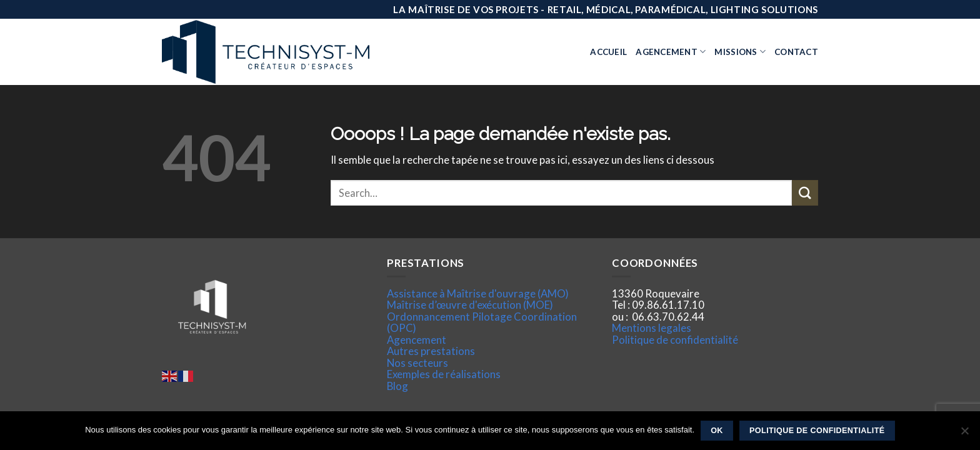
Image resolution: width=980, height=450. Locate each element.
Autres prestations (431, 351)
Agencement (671, 52)
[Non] (964, 434)
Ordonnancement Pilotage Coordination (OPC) (482, 322)
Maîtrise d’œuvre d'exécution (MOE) (470, 305)
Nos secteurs (417, 363)
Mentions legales (652, 328)
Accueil (608, 52)
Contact (796, 52)
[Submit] (805, 193)
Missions (740, 52)
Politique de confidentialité (675, 340)
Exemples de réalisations (444, 374)
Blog (397, 386)
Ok (717, 431)
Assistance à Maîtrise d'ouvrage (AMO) (478, 293)
